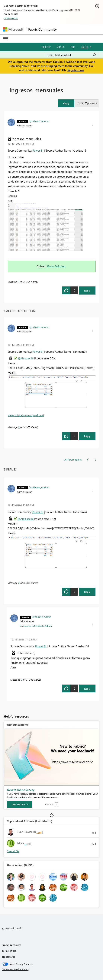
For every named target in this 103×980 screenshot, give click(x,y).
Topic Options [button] (86, 103)
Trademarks (8, 957)
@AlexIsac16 (26, 358)
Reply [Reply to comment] (87, 436)
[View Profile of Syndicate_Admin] (39, 121)
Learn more (11, 18)
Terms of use (9, 951)
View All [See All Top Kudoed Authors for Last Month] (13, 851)
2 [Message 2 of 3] (19, 427)
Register (46, 47)
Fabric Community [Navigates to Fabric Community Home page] (42, 29)
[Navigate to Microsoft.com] (13, 29)
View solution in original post (26, 415)
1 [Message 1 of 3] (19, 281)
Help (72, 47)
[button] (66, 103)
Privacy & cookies (11, 945)
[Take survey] (19, 804)
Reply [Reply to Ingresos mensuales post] (87, 290)
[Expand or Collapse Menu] (5, 39)
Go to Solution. (57, 266)
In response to (36, 626)
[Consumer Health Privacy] (52, 969)
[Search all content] (72, 55)
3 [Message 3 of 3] (22, 680)
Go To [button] (85, 47)
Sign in (60, 47)
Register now (76, 70)
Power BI (38, 150)
